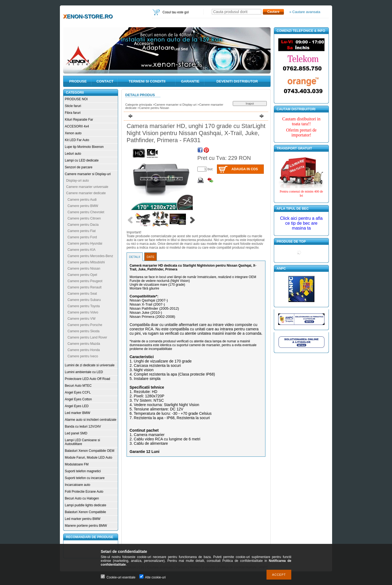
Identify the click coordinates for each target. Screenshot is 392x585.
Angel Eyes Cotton (78, 399)
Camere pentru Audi (82, 200)
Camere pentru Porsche (85, 325)
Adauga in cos (245, 169)
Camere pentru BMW (83, 206)
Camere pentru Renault (85, 287)
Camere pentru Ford (82, 237)
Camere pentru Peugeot (85, 281)
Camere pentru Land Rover (87, 337)
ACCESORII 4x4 (77, 126)
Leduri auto (73, 154)
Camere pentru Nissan (84, 269)
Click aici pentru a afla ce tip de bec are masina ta (301, 223)
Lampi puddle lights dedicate (85, 505)
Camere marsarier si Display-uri (88, 174)
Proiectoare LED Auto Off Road (88, 379)
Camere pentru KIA (82, 250)
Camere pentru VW (82, 319)
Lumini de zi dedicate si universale (90, 365)
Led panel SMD (76, 433)
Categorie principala (139, 105)
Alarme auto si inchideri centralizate (91, 420)
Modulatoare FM (77, 464)
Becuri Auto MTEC (78, 386)
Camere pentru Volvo (83, 312)
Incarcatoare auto (77, 485)
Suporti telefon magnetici (83, 471)
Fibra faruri (73, 113)
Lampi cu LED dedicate (82, 160)
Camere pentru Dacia (83, 225)
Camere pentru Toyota (84, 306)
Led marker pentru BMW (83, 519)
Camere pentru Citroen (84, 218)
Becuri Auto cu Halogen (82, 498)
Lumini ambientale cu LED (84, 372)
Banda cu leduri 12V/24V (83, 426)
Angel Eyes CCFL (78, 392)
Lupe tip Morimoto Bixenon (84, 147)
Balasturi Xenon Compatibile (85, 512)
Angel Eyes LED (77, 406)
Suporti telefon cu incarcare (85, 478)
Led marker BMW (77, 413)
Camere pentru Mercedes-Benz (90, 256)
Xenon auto (73, 133)
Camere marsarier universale (87, 187)
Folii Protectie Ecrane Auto (84, 492)
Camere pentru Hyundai (85, 243)
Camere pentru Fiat (82, 231)
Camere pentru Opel (82, 275)
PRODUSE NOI (76, 99)
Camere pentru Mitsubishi (86, 262)
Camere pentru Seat (82, 294)
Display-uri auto (77, 181)
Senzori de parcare (79, 167)
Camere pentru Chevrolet (86, 212)
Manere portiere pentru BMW (86, 526)
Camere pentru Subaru (84, 300)
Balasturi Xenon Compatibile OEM (90, 451)
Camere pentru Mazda (84, 344)
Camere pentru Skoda (83, 331)
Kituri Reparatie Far (79, 120)
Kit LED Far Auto (77, 140)
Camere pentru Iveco (83, 356)
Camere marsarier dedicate (86, 193)
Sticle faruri (73, 106)
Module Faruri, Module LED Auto (88, 458)
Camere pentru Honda (84, 350)
